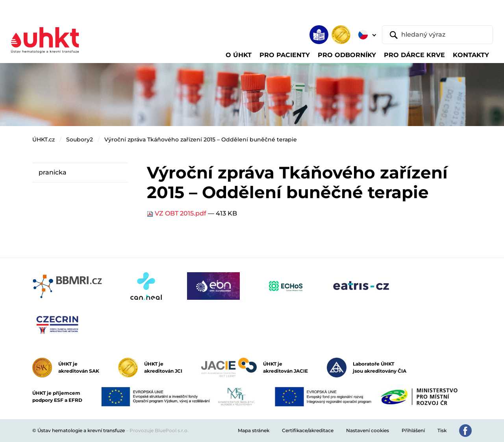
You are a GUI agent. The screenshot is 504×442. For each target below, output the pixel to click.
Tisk (442, 430)
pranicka (53, 172)
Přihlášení (413, 430)
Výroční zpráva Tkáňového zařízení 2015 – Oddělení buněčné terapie (201, 139)
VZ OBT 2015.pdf (177, 213)
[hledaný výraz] (437, 35)
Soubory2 (80, 139)
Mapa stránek (254, 430)
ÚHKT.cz (44, 139)
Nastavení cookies (368, 430)
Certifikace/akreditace (308, 430)
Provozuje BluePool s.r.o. (159, 430)
